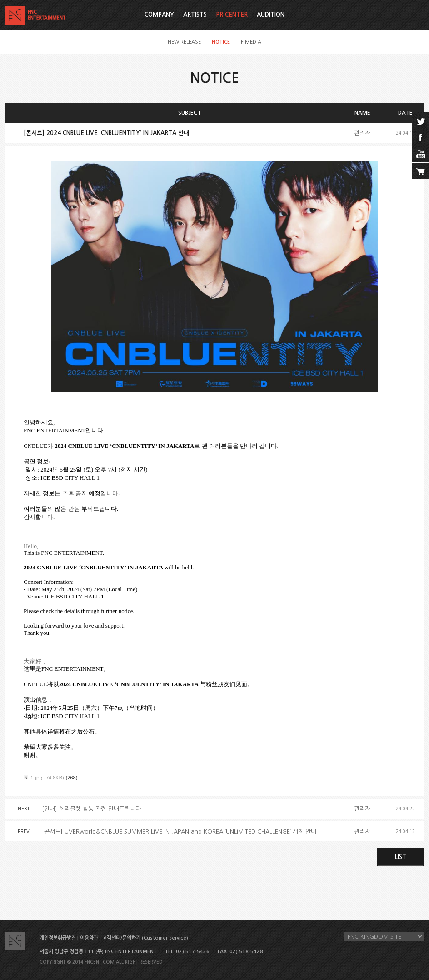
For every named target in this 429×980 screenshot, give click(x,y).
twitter (420, 121)
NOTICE (221, 42)
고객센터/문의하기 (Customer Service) (145, 938)
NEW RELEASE (184, 42)
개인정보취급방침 (58, 938)
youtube (420, 154)
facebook (420, 137)
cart (420, 171)
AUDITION (271, 15)
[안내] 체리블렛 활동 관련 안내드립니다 (91, 809)
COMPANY (159, 15)
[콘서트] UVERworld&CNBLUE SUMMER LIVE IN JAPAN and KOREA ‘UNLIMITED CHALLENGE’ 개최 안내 (179, 832)
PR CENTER (232, 15)
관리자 (362, 133)
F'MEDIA (251, 42)
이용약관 (89, 938)
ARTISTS (195, 15)
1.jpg (36, 777)
